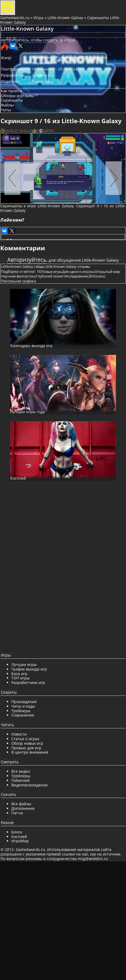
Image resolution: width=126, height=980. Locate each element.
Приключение (50, 81)
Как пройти (17, 122)
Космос (49, 372)
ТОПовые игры (55, 359)
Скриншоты (17, 136)
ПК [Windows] (49, 97)
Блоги (22, 941)
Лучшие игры (29, 774)
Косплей (24, 946)
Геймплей (25, 890)
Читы (11, 151)
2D (37, 372)
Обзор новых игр (32, 852)
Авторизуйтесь (33, 327)
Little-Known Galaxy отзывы (77, 350)
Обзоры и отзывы (23, 129)
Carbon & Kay (49, 104)
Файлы (13, 144)
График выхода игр (34, 778)
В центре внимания (35, 862)
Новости (24, 844)
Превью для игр (31, 857)
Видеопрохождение (34, 894)
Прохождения (29, 811)
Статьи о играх (30, 848)
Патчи (22, 922)
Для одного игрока (88, 359)
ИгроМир (25, 950)
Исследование (19, 372)
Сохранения (28, 824)
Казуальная (70, 89)
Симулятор (47, 89)
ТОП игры (25, 787)
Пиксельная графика (77, 372)
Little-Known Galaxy (68, 25)
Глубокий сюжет (89, 366)
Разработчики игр (33, 792)
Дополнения (28, 918)
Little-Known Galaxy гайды (29, 350)
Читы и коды (28, 815)
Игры (41, 25)
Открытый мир (20, 366)
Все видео (25, 881)
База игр (24, 783)
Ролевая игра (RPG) (82, 81)
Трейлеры (26, 885)
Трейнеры (26, 820)
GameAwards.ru (17, 25)
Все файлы (26, 913)
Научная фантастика (54, 366)
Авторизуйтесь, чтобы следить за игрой (43, 63)
